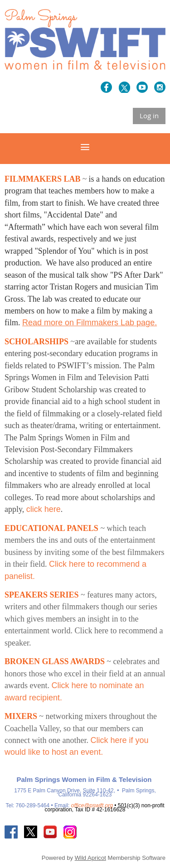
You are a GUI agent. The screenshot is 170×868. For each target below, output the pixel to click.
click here (44, 509)
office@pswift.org (92, 805)
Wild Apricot (90, 858)
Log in (149, 116)
